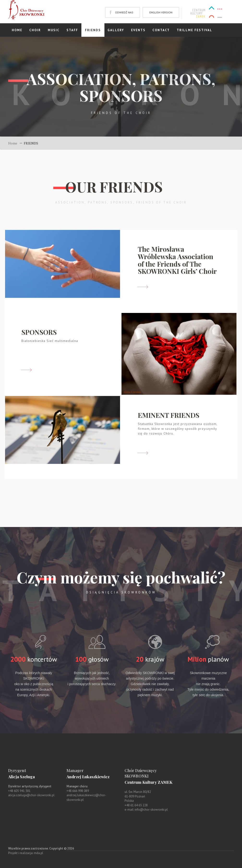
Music (54, 30)
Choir (35, 30)
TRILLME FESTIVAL (194, 30)
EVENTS (138, 30)
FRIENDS (93, 30)
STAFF (72, 30)
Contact (161, 30)
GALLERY (116, 30)
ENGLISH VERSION (161, 12)
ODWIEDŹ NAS (124, 12)
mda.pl (39, 853)
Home (17, 30)
